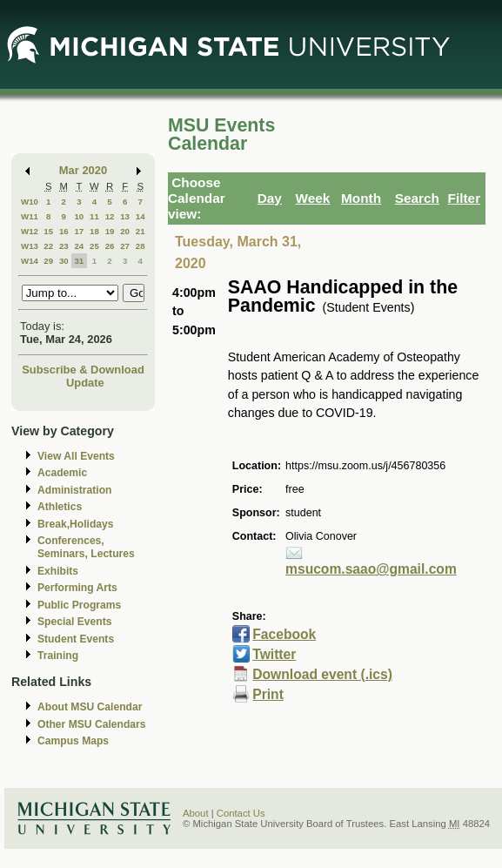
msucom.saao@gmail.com (371, 569)
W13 (30, 246)
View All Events (76, 456)
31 (79, 261)
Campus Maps (73, 741)
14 (141, 216)
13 (125, 216)
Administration (74, 490)
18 (94, 231)
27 (125, 246)
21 (141, 231)
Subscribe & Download (83, 370)
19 (110, 231)
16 (64, 231)
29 (48, 261)
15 (48, 231)
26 (110, 246)
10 (79, 216)
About (196, 813)
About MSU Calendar (90, 707)
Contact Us (241, 813)
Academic (62, 473)
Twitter (274, 654)
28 (141, 246)
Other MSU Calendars (92, 724)
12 (110, 216)
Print (268, 694)
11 (94, 216)
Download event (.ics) (322, 674)
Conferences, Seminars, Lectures (86, 547)
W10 (30, 202)
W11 (30, 216)
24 (79, 246)
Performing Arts (77, 588)
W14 (30, 261)
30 (64, 261)
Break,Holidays (76, 524)
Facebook (284, 634)
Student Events (76, 639)
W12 (30, 231)
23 (64, 246)
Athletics (60, 507)
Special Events (74, 622)
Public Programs (79, 605)
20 (125, 231)
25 (94, 246)
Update (85, 383)
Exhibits (58, 571)
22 (48, 246)
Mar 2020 (83, 170)
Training (58, 656)
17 (79, 231)
